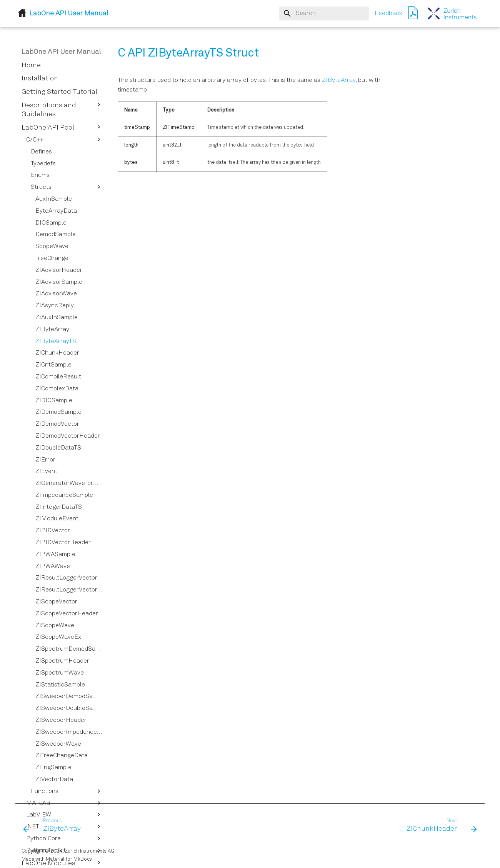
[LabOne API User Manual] (452, 13)
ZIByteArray (339, 80)
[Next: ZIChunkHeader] (439, 826)
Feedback (388, 13)
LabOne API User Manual (61, 52)
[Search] (324, 13)
